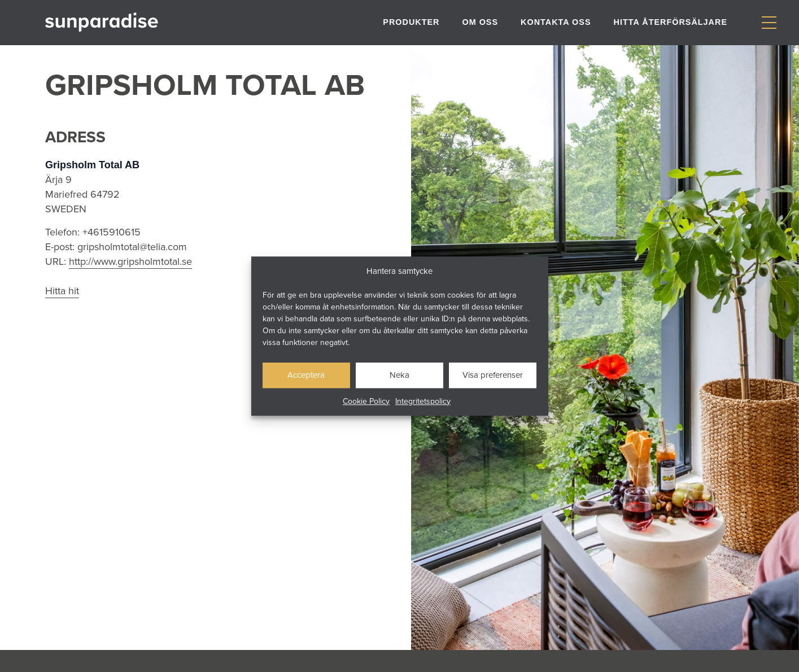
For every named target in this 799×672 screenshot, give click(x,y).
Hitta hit (62, 291)
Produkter (411, 22)
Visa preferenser (493, 375)
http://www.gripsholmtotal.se (130, 261)
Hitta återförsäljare (671, 22)
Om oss (480, 22)
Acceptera (306, 375)
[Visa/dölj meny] (769, 23)
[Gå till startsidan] (102, 22)
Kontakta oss (556, 22)
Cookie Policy (366, 401)
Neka (399, 375)
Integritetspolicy (423, 401)
